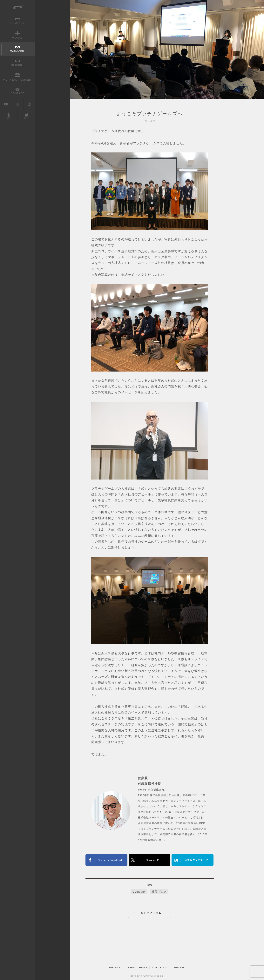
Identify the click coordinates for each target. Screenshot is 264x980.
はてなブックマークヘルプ (193, 860)
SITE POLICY (116, 967)
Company (139, 892)
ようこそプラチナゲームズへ (149, 114)
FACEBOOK (150, 860)
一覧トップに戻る (149, 913)
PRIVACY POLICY (138, 967)
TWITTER (106, 860)
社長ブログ (159, 892)
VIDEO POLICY (161, 967)
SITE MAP (179, 967)
